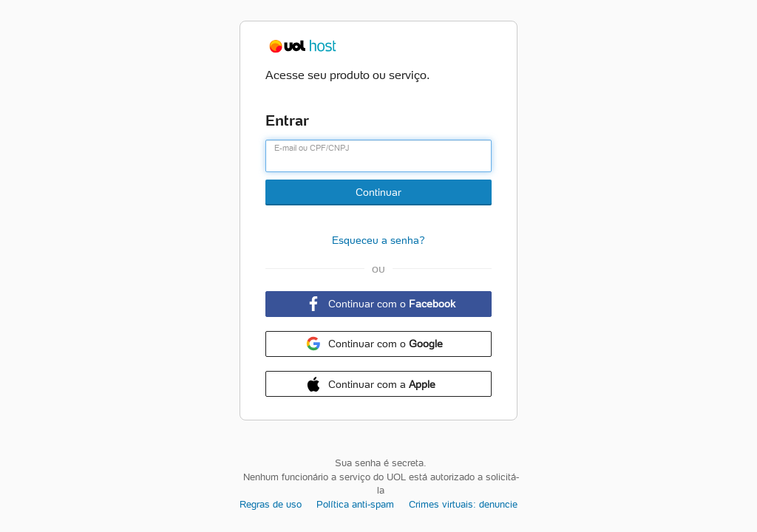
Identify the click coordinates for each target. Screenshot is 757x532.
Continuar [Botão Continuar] (378, 192)
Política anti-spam (355, 504)
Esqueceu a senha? (378, 240)
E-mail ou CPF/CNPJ (312, 148)
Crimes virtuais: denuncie (463, 504)
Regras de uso (271, 504)
